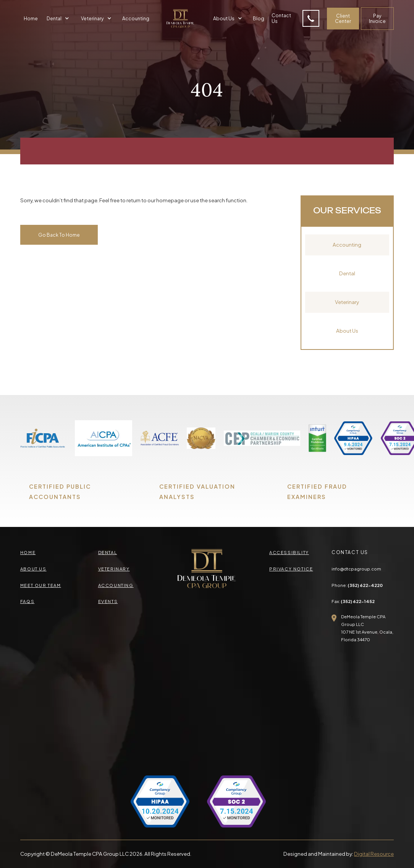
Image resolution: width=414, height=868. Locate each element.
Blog (259, 18)
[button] (59, 19)
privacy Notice (291, 569)
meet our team (41, 585)
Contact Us (281, 18)
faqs (27, 601)
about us (33, 569)
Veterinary (347, 302)
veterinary (114, 569)
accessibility (289, 552)
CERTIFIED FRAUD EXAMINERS (317, 492)
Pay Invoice (377, 19)
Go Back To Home (59, 235)
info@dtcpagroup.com (356, 569)
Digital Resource (374, 854)
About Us (347, 331)
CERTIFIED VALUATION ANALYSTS (197, 492)
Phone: (357, 585)
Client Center (343, 19)
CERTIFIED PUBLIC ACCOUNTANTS (60, 492)
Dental (347, 273)
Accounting (136, 18)
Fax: (353, 601)
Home (31, 18)
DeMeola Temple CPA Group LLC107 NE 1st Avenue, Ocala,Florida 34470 (367, 628)
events (108, 601)
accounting (116, 585)
